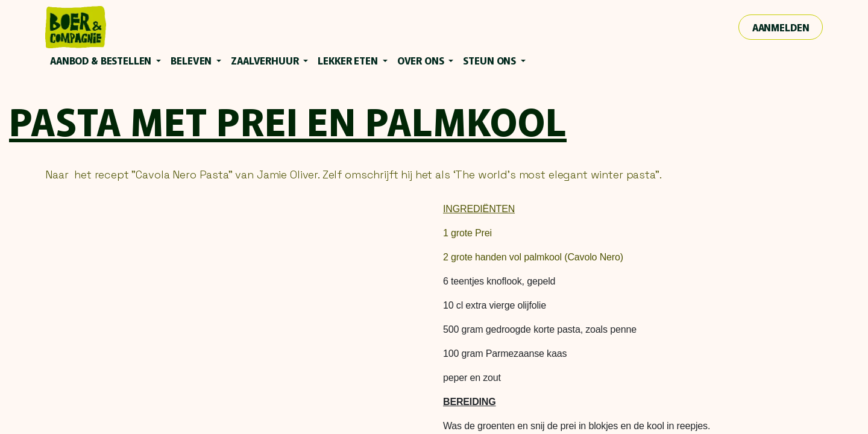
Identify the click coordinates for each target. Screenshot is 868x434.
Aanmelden (781, 27)
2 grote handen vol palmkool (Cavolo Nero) (533, 257)
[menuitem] (105, 60)
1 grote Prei (467, 233)
